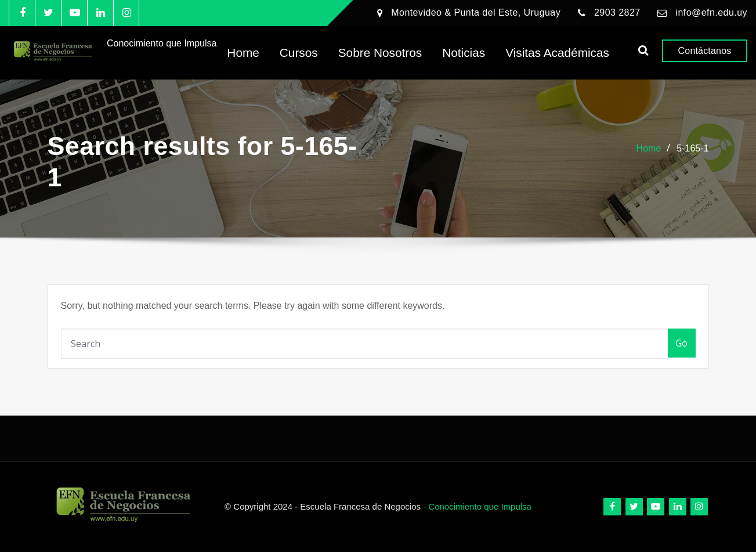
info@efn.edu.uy (711, 12)
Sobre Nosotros (380, 53)
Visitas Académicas (557, 53)
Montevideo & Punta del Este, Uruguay (476, 12)
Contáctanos (705, 51)
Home (243, 53)
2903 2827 (617, 12)
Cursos (299, 53)
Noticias (464, 53)
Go (682, 343)
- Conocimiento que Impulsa (477, 506)
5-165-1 (692, 148)
